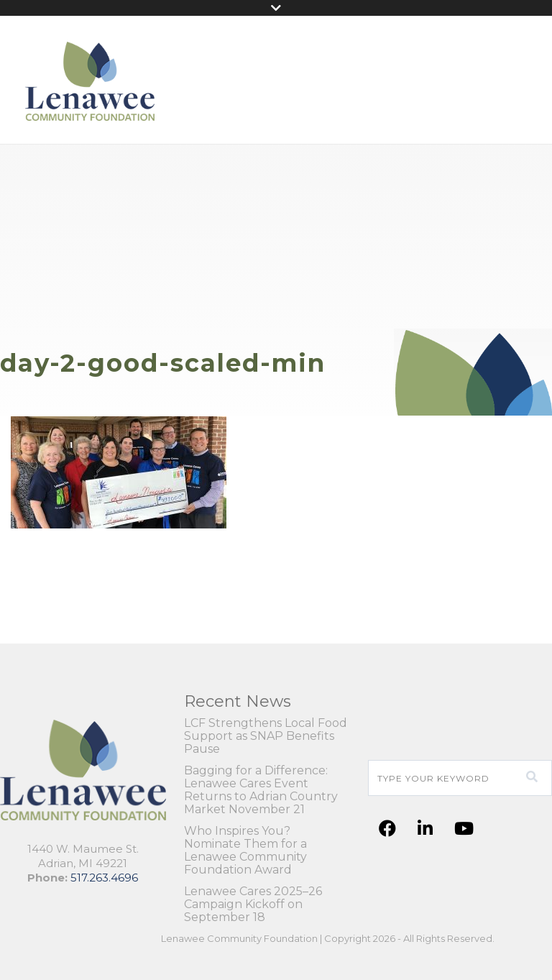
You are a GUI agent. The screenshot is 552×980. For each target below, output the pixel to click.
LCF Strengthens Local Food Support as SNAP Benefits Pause (266, 736)
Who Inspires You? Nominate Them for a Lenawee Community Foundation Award (245, 851)
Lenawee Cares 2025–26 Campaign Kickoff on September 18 (253, 905)
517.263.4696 (104, 878)
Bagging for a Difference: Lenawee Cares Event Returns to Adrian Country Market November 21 (261, 790)
